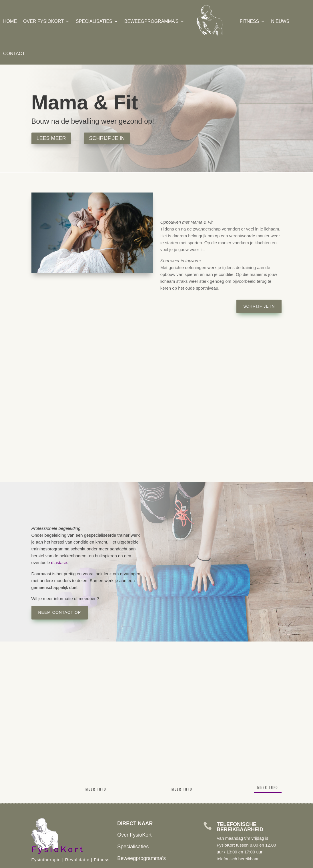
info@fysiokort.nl (64, 798)
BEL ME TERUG (249, 829)
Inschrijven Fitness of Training (151, 796)
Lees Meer (51, 138)
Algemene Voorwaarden (212, 863)
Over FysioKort (40, 21)
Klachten (170, 863)
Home (7, 21)
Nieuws (277, 21)
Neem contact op (60, 612)
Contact (11, 54)
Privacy (185, 863)
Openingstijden (134, 808)
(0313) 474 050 (62, 810)
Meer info (96, 715)
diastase (59, 563)
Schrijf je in (107, 138)
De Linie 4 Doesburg (68, 822)
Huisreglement (149, 863)
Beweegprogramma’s (148, 21)
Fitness (246, 21)
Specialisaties (91, 21)
